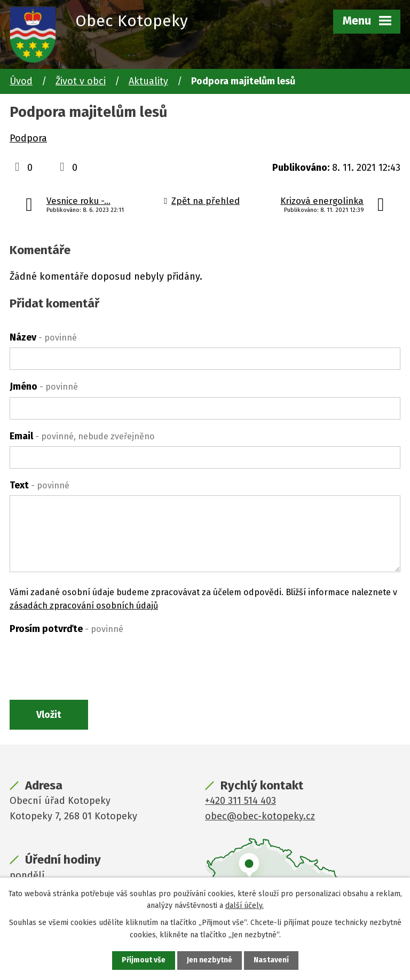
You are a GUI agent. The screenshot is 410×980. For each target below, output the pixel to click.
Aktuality (148, 81)
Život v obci (81, 81)
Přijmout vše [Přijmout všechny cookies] (143, 961)
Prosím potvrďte (66, 629)
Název (43, 337)
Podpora (28, 138)
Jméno (44, 386)
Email (82, 436)
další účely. (245, 905)
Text (40, 485)
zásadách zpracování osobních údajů (84, 606)
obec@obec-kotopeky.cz (260, 817)
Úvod (21, 81)
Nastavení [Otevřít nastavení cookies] (271, 961)
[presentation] (91, 660)
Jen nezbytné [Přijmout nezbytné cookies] (210, 961)
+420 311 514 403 (241, 802)
